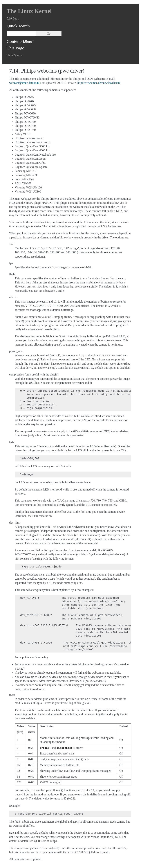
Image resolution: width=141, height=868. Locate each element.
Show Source (14, 55)
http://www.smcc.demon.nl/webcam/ (99, 83)
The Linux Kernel (29, 11)
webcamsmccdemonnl (24, 83)
